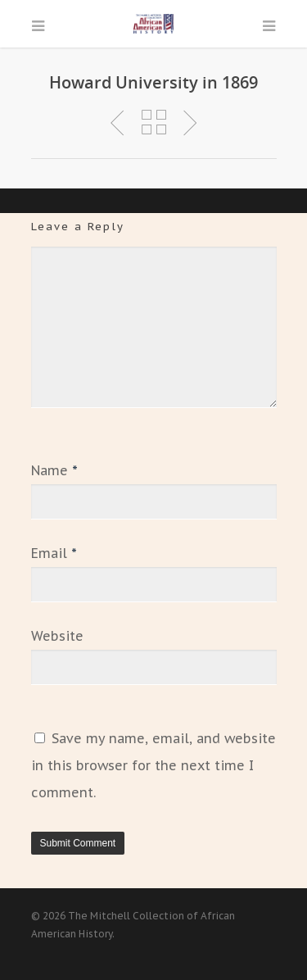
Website (57, 636)
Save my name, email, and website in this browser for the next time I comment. (153, 765)
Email (54, 553)
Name (54, 470)
